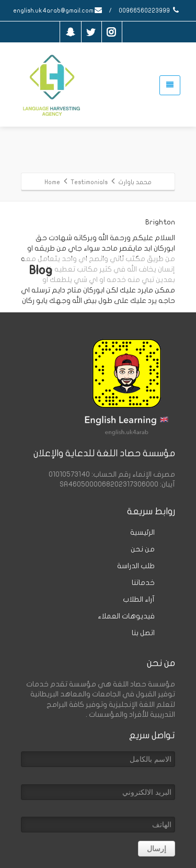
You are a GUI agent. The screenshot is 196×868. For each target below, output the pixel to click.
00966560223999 (150, 10)
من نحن (143, 549)
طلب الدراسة (136, 566)
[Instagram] (111, 32)
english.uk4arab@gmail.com (58, 10)
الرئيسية (142, 532)
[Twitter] (91, 32)
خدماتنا (143, 583)
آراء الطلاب (139, 599)
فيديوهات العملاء (126, 616)
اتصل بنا (143, 633)
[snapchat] (71, 32)
